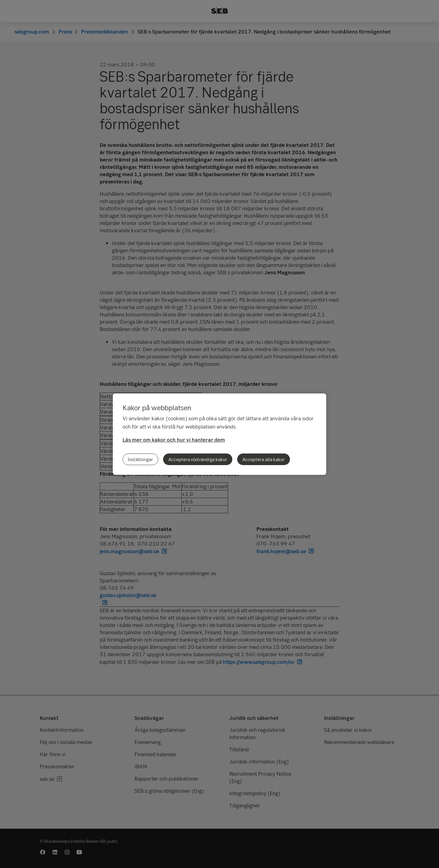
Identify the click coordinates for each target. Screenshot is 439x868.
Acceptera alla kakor (264, 459)
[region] (220, 434)
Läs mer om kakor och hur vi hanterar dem (174, 440)
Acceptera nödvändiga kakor (198, 459)
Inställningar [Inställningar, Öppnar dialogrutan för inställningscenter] (140, 459)
